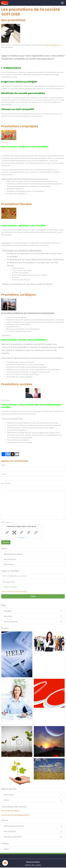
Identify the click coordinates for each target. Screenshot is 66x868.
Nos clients (33, 616)
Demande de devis (10, 811)
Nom (3, 465)
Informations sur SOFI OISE (33, 826)
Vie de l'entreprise (33, 621)
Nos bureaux (33, 795)
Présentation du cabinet (13, 554)
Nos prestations (10, 559)
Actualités (33, 611)
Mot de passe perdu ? (20, 591)
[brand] (5, 3)
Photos (33, 800)
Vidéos (6, 849)
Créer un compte (7, 591)
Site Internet (6, 483)
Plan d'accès (9, 564)
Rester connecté (10, 587)
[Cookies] (5, 863)
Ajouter (6, 542)
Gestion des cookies (33, 865)
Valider (33, 596)
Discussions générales (33, 837)
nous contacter (51, 45)
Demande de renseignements (15, 815)
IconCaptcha (21, 537)
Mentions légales (33, 862)
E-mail (4, 474)
